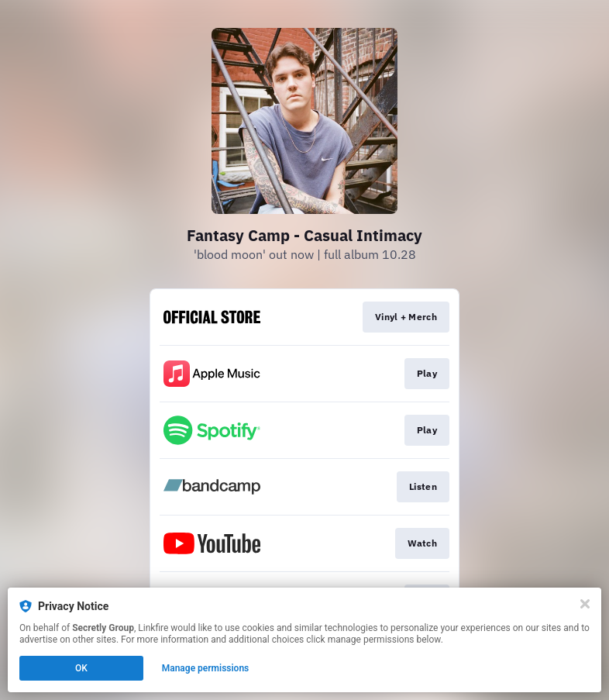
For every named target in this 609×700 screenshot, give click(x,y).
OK (81, 668)
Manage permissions (206, 668)
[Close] (585, 604)
